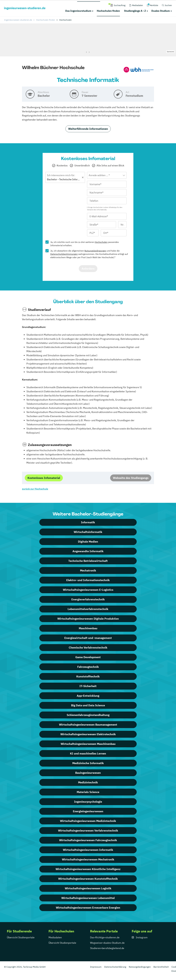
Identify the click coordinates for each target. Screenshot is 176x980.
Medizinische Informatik (88, 763)
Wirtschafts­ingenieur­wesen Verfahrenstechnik (88, 830)
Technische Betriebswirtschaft (88, 561)
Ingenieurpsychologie (88, 802)
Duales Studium (161, 11)
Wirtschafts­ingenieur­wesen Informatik (88, 850)
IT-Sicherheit (88, 686)
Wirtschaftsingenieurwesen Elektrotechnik (88, 734)
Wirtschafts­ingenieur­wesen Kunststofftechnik (88, 879)
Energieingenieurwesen (88, 811)
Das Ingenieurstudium (78, 11)
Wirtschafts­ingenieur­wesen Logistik (88, 888)
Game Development (88, 657)
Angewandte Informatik (88, 551)
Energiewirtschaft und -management (88, 638)
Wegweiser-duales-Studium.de (107, 943)
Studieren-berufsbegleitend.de (107, 948)
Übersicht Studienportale (21, 937)
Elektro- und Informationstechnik (88, 580)
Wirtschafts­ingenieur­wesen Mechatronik (88, 859)
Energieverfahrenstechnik (88, 599)
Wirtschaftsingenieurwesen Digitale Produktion (88, 619)
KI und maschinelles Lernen (88, 753)
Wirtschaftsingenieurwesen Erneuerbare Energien (88, 908)
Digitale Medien (88, 542)
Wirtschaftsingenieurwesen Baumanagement (88, 725)
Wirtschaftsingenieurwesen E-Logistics (88, 590)
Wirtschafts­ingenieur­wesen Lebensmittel (88, 898)
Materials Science (88, 792)
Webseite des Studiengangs (131, 478)
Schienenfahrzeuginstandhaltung (88, 715)
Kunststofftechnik (88, 676)
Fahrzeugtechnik (88, 667)
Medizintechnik (88, 782)
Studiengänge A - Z (135, 11)
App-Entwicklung (88, 696)
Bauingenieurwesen (88, 773)
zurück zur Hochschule (35, 489)
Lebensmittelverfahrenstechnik (88, 609)
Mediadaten (55, 937)
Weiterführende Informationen (88, 129)
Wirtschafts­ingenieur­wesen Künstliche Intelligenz (88, 869)
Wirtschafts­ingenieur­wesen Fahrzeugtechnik (88, 840)
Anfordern (88, 269)
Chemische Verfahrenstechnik (88, 647)
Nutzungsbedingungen (95, 251)
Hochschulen (101, 242)
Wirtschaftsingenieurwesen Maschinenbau (88, 744)
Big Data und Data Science (88, 705)
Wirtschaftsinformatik (88, 532)
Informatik (88, 522)
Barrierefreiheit (161, 967)
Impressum (96, 967)
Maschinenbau (88, 628)
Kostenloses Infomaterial (44, 478)
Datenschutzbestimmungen (64, 254)
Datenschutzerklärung (115, 967)
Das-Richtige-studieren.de (105, 937)
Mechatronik (88, 570)
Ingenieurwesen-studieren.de (18, 20)
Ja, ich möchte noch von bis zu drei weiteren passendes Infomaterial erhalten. (85, 244)
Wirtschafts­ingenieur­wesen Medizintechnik (88, 821)
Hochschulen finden (108, 11)
